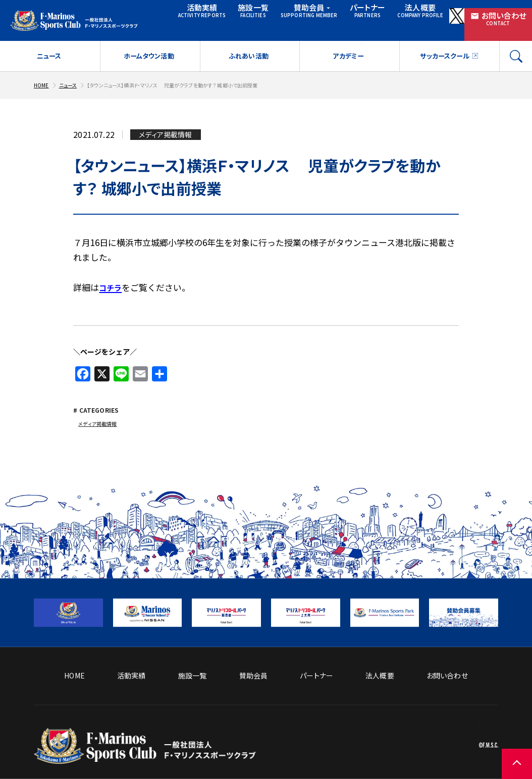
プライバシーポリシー (465, 725)
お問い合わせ (497, 13)
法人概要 (394, 13)
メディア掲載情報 (101, 416)
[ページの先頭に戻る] (502, 749)
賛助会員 (295, 13)
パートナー (345, 13)
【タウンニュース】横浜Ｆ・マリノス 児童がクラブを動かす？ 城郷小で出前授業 (196, 77)
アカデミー (348, 48)
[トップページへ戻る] (145, 746)
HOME (42, 77)
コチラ (112, 279)
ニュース (49, 48)
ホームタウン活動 (148, 48)
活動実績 (191, 13)
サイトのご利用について (462, 709)
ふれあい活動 (249, 48)
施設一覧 (239, 13)
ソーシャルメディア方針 (381, 709)
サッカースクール (444, 48)
